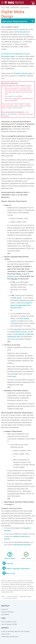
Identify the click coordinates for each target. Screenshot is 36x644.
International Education (22, 544)
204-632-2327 (18, 108)
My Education (22, 31)
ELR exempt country (19, 331)
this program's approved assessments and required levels (21, 305)
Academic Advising (7, 612)
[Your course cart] (33, 3)
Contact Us (5, 609)
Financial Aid (5, 634)
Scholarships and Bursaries (10, 636)
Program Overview (21, 73)
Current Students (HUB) (9, 624)
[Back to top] (18, 573)
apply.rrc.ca (12, 96)
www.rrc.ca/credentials (9, 114)
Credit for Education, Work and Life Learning (15, 631)
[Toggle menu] (12, 3)
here (14, 376)
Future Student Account (9, 621)
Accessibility (5, 614)
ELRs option (17, 297)
